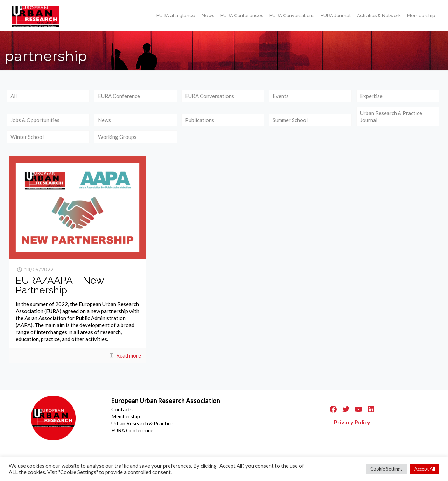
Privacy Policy (352, 422)
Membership (126, 416)
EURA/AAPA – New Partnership (60, 285)
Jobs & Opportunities (35, 120)
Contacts (122, 409)
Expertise (371, 96)
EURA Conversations (210, 96)
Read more (129, 355)
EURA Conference (119, 96)
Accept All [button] (425, 469)
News (104, 120)
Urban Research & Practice (142, 423)
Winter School (27, 137)
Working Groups (117, 137)
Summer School (290, 120)
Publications (200, 120)
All (14, 96)
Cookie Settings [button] (386, 469)
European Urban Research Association (166, 401)
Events (281, 96)
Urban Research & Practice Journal (391, 116)
